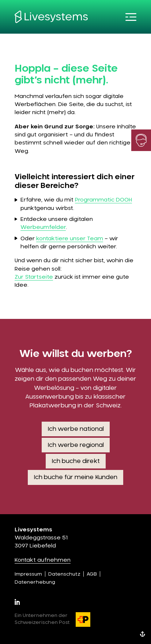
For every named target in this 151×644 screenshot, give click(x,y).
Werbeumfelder (43, 227)
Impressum (28, 574)
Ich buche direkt (76, 461)
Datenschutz (64, 574)
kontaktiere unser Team (70, 239)
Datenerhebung (35, 582)
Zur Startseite (34, 277)
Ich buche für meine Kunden (75, 477)
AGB (92, 574)
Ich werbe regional (76, 445)
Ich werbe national (76, 429)
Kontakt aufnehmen (43, 560)
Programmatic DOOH (103, 200)
